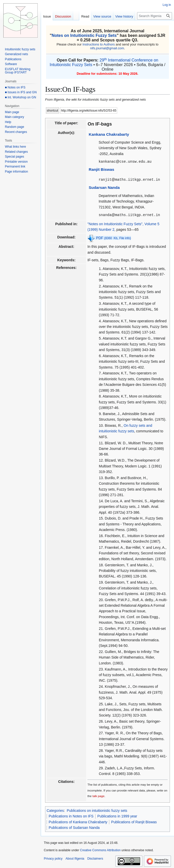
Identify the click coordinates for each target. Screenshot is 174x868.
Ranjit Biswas (101, 169)
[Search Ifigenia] (155, 16)
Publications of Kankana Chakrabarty (78, 821)
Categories (55, 810)
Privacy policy (53, 858)
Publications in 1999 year (117, 815)
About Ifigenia (75, 858)
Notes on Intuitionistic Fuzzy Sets (84, 35)
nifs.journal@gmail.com (107, 48)
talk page (98, 795)
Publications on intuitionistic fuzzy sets (97, 810)
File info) (125, 237)
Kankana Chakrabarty (109, 134)
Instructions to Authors (99, 44)
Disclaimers (95, 858)
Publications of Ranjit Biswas (134, 821)
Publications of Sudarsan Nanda (74, 827)
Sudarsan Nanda (104, 187)
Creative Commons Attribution (100, 849)
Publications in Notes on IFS (71, 815)
